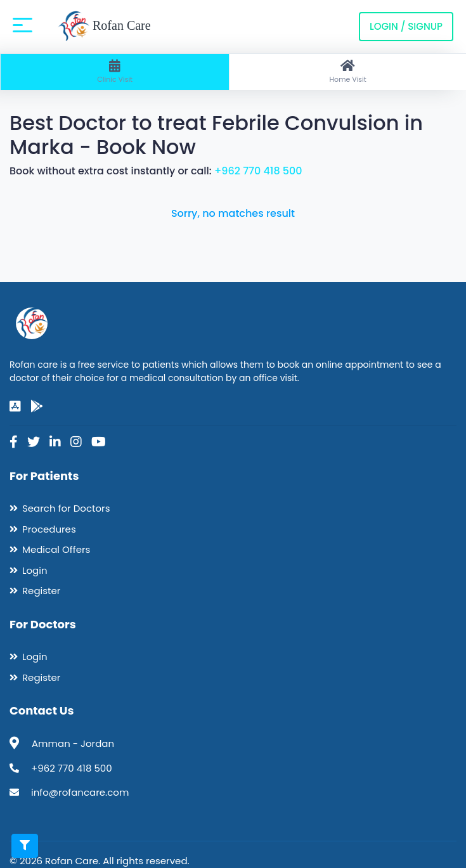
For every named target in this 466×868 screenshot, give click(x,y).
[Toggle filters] (25, 846)
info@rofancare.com (80, 792)
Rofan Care (104, 27)
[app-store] (15, 406)
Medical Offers (56, 549)
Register (41, 591)
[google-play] (37, 406)
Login (35, 570)
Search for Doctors (66, 508)
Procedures (49, 529)
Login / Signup (406, 26)
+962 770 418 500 (258, 171)
